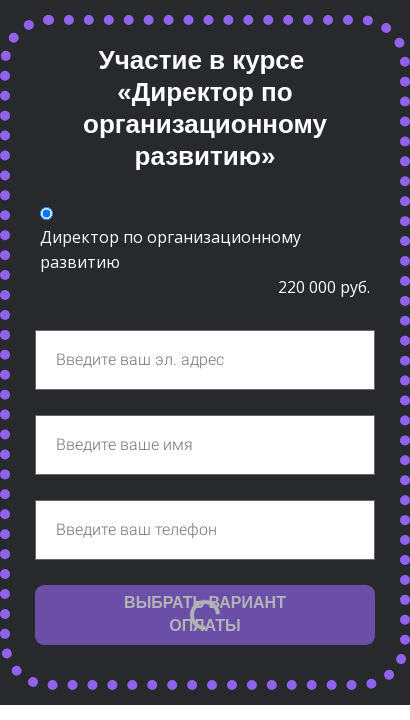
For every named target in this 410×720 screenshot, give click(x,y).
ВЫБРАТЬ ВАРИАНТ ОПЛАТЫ (205, 614)
